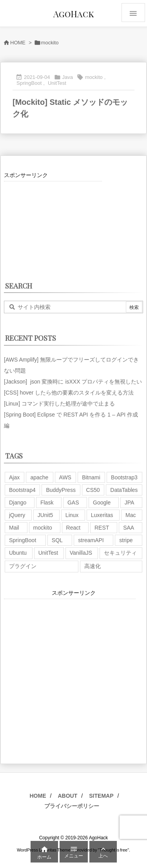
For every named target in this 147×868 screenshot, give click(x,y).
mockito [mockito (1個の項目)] (43, 528)
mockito (94, 77)
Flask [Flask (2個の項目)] (47, 503)
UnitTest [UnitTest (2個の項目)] (48, 553)
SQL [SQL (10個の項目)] (57, 540)
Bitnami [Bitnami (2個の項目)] (91, 477)
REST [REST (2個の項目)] (102, 528)
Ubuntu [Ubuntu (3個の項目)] (18, 553)
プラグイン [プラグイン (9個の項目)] (23, 566)
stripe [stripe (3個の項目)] (126, 540)
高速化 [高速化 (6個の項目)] (93, 566)
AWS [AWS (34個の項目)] (65, 477)
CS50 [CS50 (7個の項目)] (93, 490)
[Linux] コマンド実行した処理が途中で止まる (59, 404)
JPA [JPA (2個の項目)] (130, 503)
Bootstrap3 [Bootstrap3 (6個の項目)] (124, 477)
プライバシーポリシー (72, 806)
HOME (18, 43)
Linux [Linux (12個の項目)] (72, 515)
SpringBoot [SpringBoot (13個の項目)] (23, 540)
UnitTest (57, 83)
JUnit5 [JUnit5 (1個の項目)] (45, 515)
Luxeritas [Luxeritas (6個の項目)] (102, 515)
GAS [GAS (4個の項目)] (73, 503)
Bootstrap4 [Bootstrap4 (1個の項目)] (22, 490)
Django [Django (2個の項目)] (18, 503)
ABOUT (67, 796)
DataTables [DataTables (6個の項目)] (124, 490)
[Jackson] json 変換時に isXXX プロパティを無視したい (73, 382)
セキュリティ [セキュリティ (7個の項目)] (120, 553)
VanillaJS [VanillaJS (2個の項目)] (81, 553)
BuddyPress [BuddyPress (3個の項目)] (61, 490)
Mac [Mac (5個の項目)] (131, 515)
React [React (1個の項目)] (73, 528)
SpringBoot (29, 83)
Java (68, 77)
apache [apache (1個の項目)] (39, 477)
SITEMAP (101, 796)
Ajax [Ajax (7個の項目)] (14, 477)
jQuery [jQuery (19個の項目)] (17, 515)
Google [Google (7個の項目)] (102, 503)
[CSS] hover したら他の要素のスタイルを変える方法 (69, 393)
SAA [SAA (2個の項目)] (129, 528)
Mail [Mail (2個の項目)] (14, 528)
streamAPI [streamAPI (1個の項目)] (91, 540)
